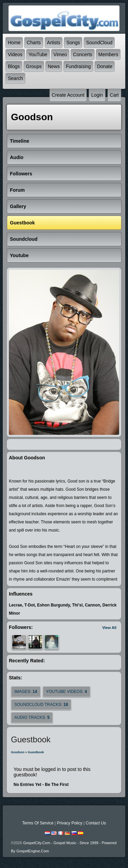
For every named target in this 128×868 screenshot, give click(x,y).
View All (109, 628)
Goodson (18, 752)
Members (108, 54)
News (54, 66)
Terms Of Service (38, 823)
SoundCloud (99, 43)
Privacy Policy (69, 823)
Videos (15, 54)
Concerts (83, 54)
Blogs (14, 66)
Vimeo (60, 54)
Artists (54, 43)
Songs (73, 43)
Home (14, 43)
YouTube (38, 54)
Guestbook (36, 752)
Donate (105, 66)
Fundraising (78, 66)
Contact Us (96, 823)
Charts (34, 43)
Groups (34, 66)
